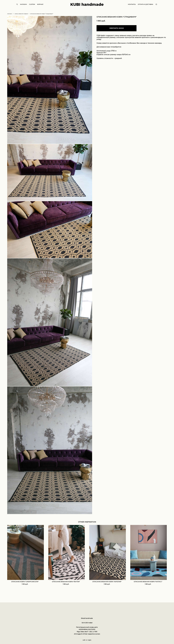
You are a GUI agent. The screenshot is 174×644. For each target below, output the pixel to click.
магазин (10, 18)
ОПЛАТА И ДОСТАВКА (142, 6)
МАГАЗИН (27, 6)
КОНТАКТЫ (129, 6)
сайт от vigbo (87, 639)
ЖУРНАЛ (43, 6)
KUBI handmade (87, 6)
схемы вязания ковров (21, 18)
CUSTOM (35, 6)
